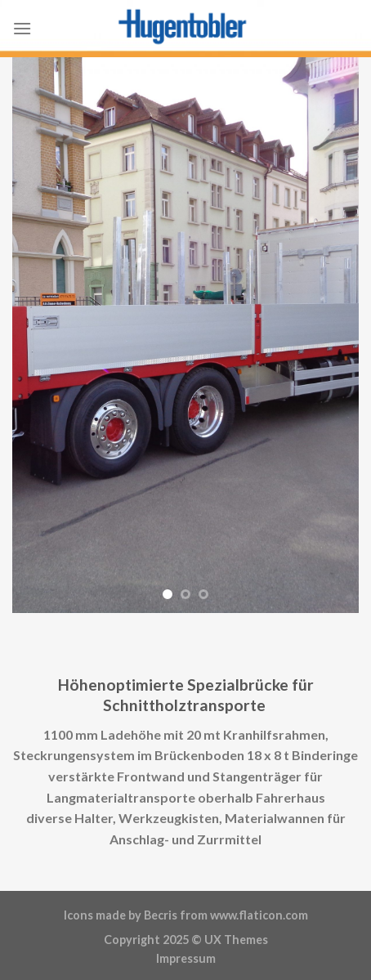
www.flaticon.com (259, 915)
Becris (161, 915)
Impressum (186, 958)
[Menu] (22, 28)
